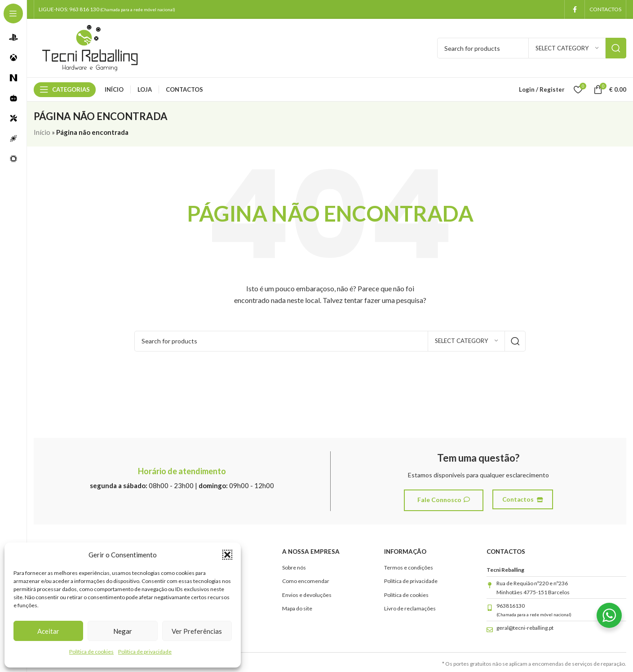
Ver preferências (197, 631)
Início (42, 132)
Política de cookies (91, 652)
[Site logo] (90, 47)
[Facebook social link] (575, 10)
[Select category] (567, 48)
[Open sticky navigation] (65, 89)
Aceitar (48, 631)
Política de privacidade (145, 652)
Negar (123, 631)
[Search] (330, 341)
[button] (227, 555)
